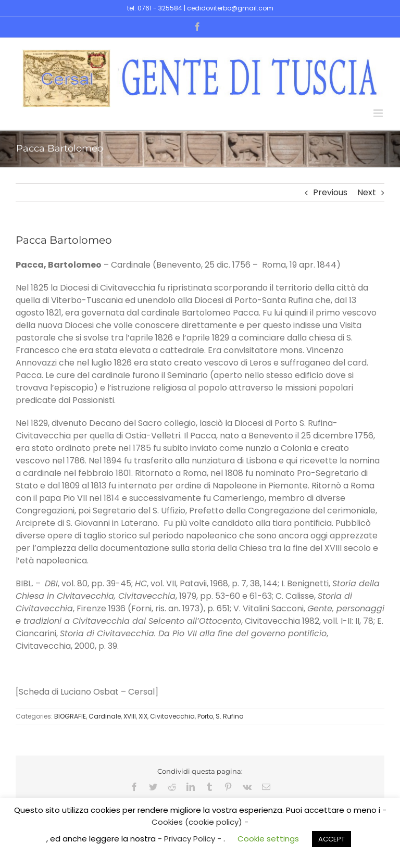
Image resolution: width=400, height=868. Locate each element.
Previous (330, 192)
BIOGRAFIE (70, 716)
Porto (205, 716)
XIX (143, 716)
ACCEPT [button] (332, 839)
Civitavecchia (172, 716)
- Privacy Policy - (191, 839)
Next (367, 192)
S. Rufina (230, 716)
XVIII (130, 716)
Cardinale (105, 716)
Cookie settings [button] (268, 839)
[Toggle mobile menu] (379, 113)
